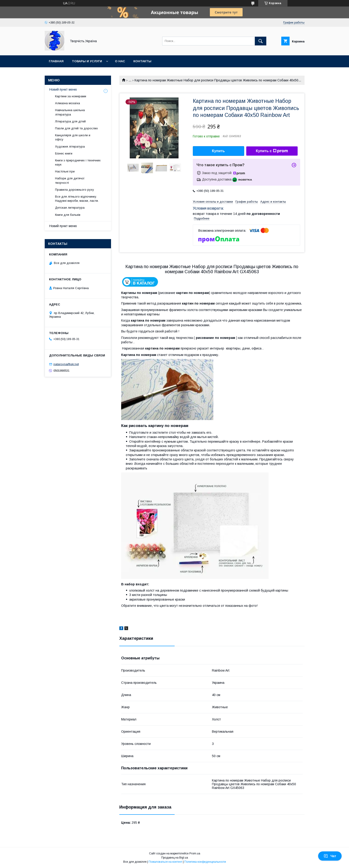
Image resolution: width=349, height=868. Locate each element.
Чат (330, 856)
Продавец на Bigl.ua (175, 858)
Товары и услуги (87, 61)
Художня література (70, 147)
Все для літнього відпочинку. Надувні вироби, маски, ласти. (77, 199)
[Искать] (261, 41)
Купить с (272, 151)
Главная (56, 61)
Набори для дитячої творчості (70, 180)
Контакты (142, 61)
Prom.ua (195, 853)
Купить (218, 151)
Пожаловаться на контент (165, 862)
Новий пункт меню (63, 89)
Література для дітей (70, 121)
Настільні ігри (65, 171)
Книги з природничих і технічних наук (78, 162)
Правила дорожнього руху (75, 190)
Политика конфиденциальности (205, 862)
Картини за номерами (71, 96)
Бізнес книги (64, 153)
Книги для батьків (68, 215)
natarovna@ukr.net (66, 364)
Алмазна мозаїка (67, 103)
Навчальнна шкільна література (70, 112)
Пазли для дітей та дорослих (76, 128)
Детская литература (70, 208)
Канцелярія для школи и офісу (73, 137)
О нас (120, 61)
